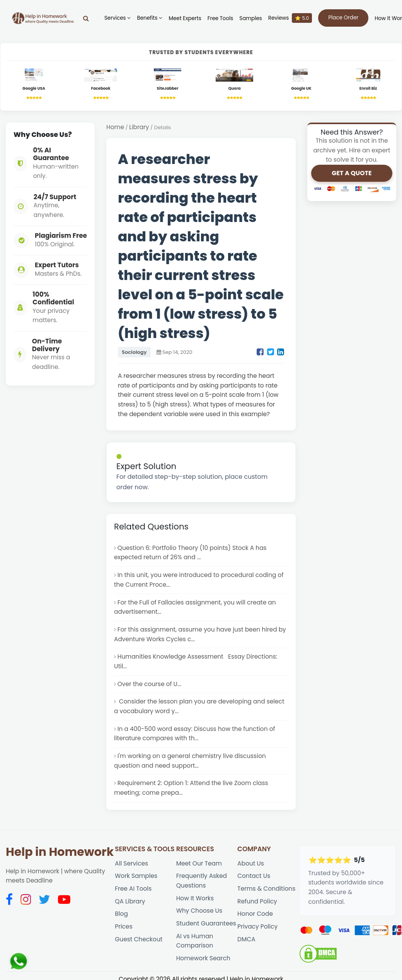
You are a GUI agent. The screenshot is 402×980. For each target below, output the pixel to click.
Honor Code (255, 914)
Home (115, 127)
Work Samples (136, 876)
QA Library (130, 901)
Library (139, 127)
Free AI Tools (133, 889)
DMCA (246, 939)
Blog (121, 914)
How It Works (195, 898)
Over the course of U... (149, 684)
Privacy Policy (257, 926)
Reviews (290, 18)
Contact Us (254, 876)
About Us (251, 863)
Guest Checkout (139, 939)
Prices (123, 926)
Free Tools (221, 18)
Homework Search (203, 958)
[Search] (86, 18)
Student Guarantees (206, 923)
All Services (131, 863)
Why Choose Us (199, 911)
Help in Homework (60, 852)
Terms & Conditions (266, 889)
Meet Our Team (199, 863)
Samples (250, 18)
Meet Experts (185, 18)
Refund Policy (257, 901)
